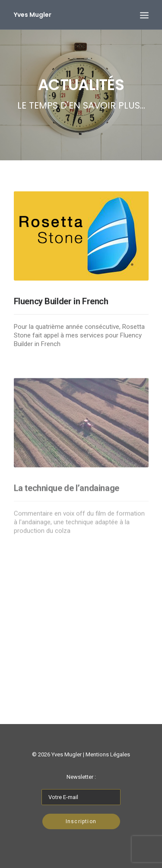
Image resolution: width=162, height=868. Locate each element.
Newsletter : (81, 777)
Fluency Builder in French (61, 301)
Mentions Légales (108, 754)
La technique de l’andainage (67, 504)
